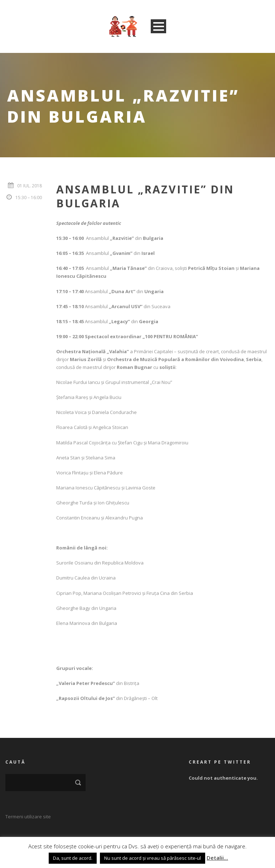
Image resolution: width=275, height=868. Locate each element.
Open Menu (158, 26)
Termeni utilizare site (28, 817)
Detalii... (217, 858)
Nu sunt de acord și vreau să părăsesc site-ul (153, 858)
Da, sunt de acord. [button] (73, 858)
